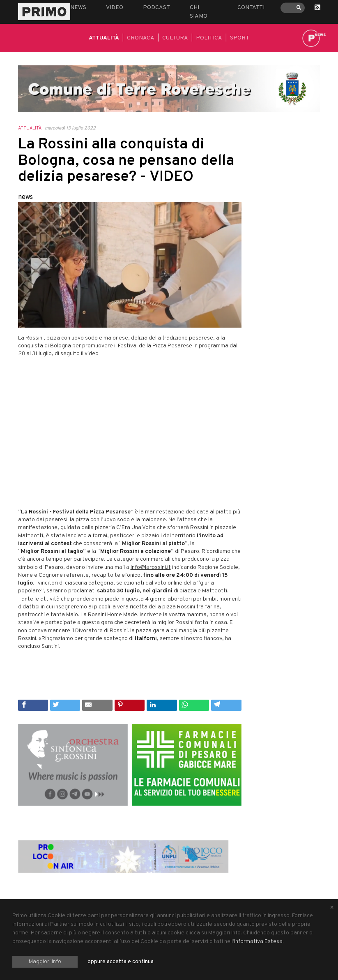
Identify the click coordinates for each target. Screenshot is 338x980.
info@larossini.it (151, 567)
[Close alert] (332, 908)
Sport (240, 38)
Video (115, 8)
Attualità (104, 38)
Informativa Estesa (258, 942)
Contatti (251, 8)
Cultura (175, 38)
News (78, 8)
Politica (209, 38)
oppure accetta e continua (121, 962)
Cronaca (141, 38)
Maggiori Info (45, 962)
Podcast (156, 8)
